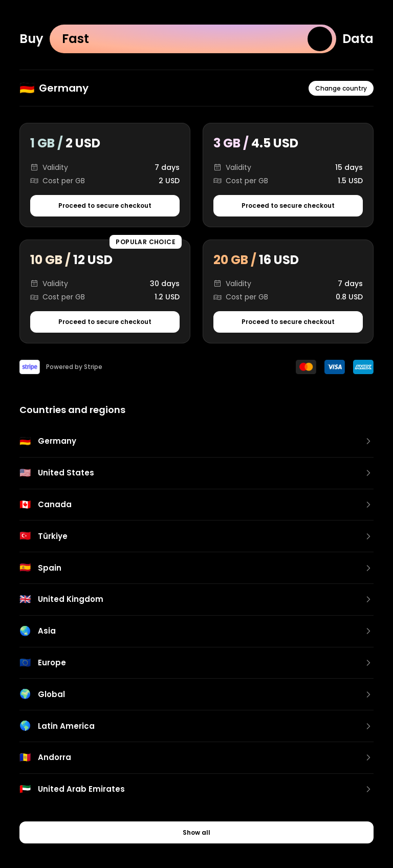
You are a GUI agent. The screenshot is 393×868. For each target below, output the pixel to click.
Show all (196, 832)
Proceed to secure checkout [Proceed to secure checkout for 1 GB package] (105, 205)
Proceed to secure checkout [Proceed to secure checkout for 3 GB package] (288, 205)
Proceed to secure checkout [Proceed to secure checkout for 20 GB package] (288, 322)
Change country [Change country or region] (341, 88)
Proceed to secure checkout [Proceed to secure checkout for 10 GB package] (105, 322)
